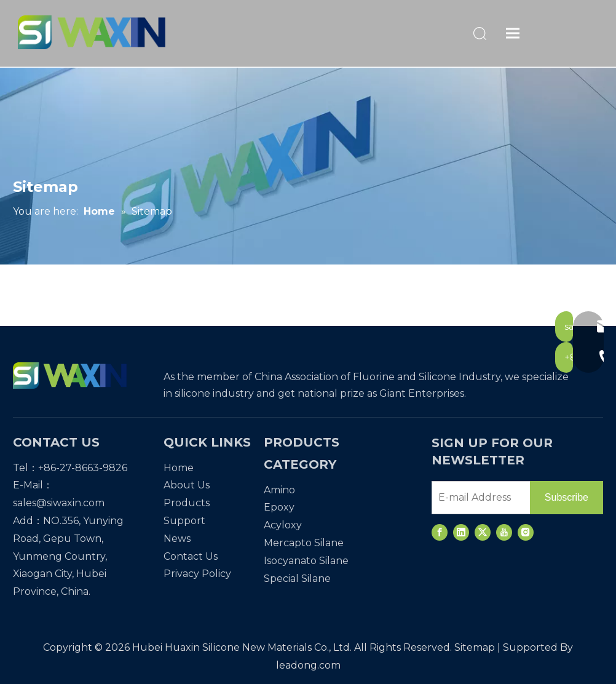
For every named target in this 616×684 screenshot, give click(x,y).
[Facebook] (440, 532)
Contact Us (191, 556)
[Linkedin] (461, 532)
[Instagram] (526, 532)
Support (184, 521)
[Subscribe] (567, 498)
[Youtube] (504, 532)
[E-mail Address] (478, 498)
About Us (187, 485)
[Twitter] (483, 532)
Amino (279, 490)
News (177, 539)
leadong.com (308, 665)
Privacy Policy (197, 574)
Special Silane (297, 579)
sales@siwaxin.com (59, 503)
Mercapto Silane (304, 543)
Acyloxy (283, 525)
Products (187, 503)
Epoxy (279, 507)
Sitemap (475, 647)
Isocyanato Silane (306, 561)
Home (179, 468)
